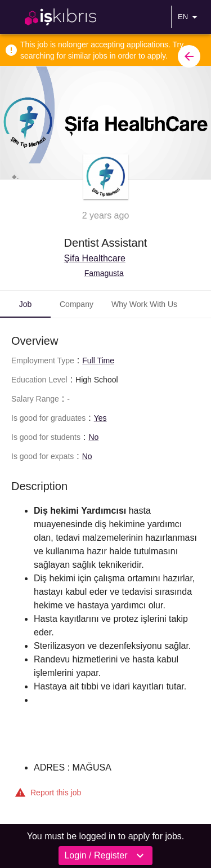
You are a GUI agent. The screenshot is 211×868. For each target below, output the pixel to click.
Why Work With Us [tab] (144, 304)
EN (190, 17)
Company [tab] (77, 304)
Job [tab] (26, 304)
